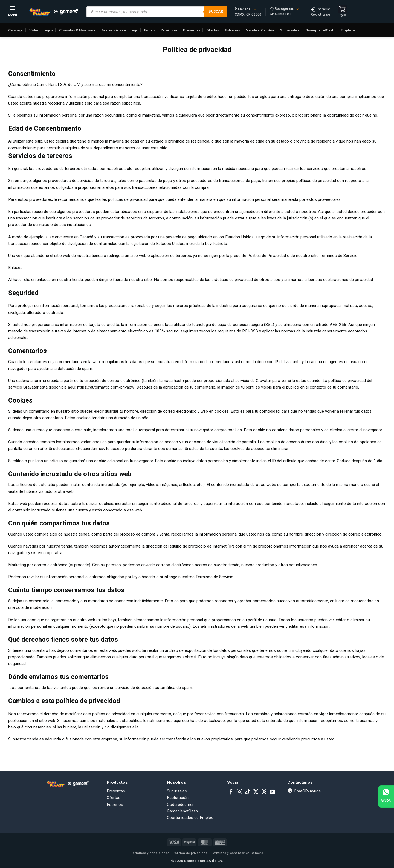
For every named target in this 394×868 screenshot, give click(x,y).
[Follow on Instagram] (239, 792)
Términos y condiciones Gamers (237, 853)
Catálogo (16, 30)
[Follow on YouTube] (272, 792)
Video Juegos (41, 30)
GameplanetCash (320, 30)
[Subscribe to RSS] (264, 792)
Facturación (178, 798)
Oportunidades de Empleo (190, 818)
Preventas (192, 30)
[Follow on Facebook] (231, 792)
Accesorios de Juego (120, 30)
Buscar (216, 11)
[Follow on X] (256, 792)
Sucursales (290, 30)
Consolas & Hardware (77, 30)
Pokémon (169, 30)
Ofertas (213, 30)
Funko (149, 30)
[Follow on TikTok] (248, 792)
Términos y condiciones (150, 853)
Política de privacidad (190, 853)
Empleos (348, 30)
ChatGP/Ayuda (304, 791)
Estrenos (232, 30)
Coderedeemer (180, 805)
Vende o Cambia (260, 30)
